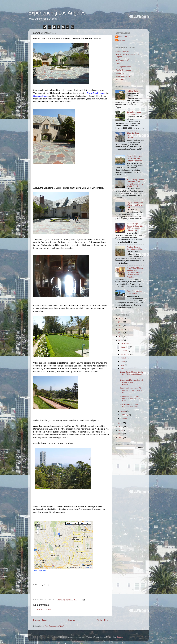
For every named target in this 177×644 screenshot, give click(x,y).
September (125, 354)
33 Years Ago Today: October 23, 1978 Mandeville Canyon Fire (135, 227)
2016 (121, 329)
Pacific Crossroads (123, 70)
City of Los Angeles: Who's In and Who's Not (135, 205)
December (125, 343)
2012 (121, 423)
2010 (121, 430)
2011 (121, 427)
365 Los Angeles (122, 51)
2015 (121, 333)
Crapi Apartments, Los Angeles (134, 292)
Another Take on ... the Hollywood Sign (135, 248)
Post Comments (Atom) (54, 626)
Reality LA (120, 73)
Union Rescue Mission (125, 76)
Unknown (122, 40)
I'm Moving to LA (122, 60)
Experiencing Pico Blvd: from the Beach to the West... (130, 398)
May (123, 365)
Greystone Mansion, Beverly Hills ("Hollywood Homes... (132, 382)
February (125, 415)
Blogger (120, 637)
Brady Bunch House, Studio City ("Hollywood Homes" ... (132, 374)
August (124, 358)
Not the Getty (132, 91)
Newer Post (40, 620)
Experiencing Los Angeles (57, 13)
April (123, 369)
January (124, 418)
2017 (121, 326)
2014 (121, 336)
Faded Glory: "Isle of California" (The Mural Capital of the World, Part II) (135, 183)
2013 (121, 340)
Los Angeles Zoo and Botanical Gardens (129, 406)
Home (72, 620)
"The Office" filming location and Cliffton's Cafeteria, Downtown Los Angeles (135, 272)
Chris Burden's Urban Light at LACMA (133, 135)
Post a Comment (44, 609)
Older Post (103, 620)
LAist (118, 63)
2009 (121, 434)
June (123, 361)
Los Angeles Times (123, 67)
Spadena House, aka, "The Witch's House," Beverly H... (131, 390)
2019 (121, 318)
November (125, 347)
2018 (121, 322)
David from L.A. (125, 37)
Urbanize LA (121, 80)
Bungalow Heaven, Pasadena (135, 113)
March (123, 411)
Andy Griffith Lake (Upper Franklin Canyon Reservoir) (135, 158)
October (124, 351)
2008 (121, 438)
